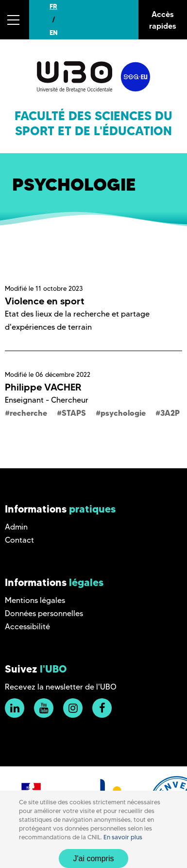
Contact (19, 540)
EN (54, 33)
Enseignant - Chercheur (47, 400)
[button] (15, 20)
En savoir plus (123, 837)
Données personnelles (44, 613)
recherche (28, 413)
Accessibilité (27, 627)
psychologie (123, 413)
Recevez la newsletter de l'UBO (61, 687)
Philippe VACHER (43, 387)
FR (53, 6)
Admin (16, 527)
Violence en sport (45, 301)
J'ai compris (94, 859)
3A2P (170, 413)
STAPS (74, 413)
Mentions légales (35, 600)
